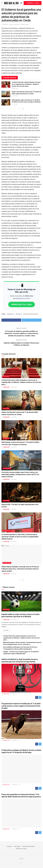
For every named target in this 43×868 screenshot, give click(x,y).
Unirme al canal (33, 3)
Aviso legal (17, 846)
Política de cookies (21, 849)
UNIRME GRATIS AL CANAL (22, 304)
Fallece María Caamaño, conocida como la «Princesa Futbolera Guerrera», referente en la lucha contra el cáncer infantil (20, 569)
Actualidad (7, 469)
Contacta (9, 846)
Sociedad (6, 376)
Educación (6, 531)
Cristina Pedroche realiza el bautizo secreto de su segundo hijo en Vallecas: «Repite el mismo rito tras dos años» (26, 84)
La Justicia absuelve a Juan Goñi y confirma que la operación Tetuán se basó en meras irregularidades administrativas (20, 537)
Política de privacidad (28, 846)
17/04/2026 (15, 96)
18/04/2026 (15, 88)
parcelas (19, 314)
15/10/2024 (5, 24)
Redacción (6, 387)
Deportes (6, 610)
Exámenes (10, 314)
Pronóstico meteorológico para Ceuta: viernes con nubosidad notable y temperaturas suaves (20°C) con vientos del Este (20, 475)
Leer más (6, 630)
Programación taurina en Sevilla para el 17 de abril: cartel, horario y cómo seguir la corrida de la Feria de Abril (21, 706)
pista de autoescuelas (31, 314)
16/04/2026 (13, 542)
